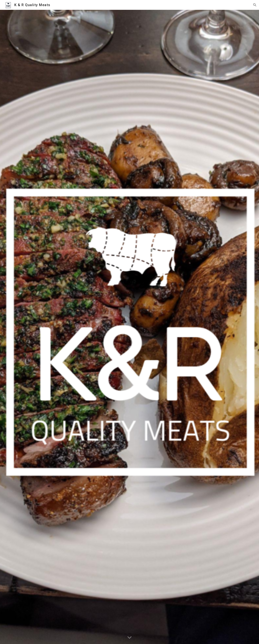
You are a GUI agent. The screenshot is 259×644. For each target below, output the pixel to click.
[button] (255, 5)
